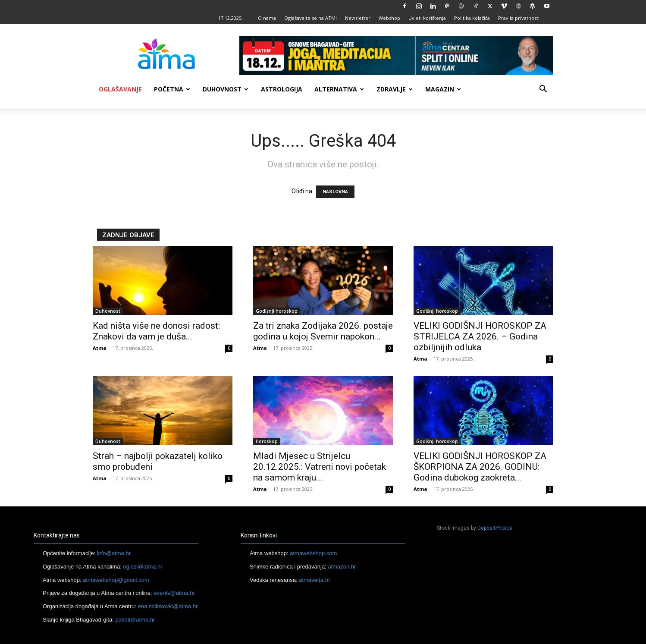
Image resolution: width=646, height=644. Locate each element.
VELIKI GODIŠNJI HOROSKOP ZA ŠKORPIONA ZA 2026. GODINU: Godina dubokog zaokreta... (480, 467)
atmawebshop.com (313, 553)
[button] (543, 90)
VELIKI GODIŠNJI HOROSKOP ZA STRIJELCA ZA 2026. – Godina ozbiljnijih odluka (480, 336)
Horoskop (267, 441)
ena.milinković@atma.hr (168, 606)
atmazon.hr (342, 567)
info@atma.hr (114, 553)
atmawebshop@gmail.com (116, 580)
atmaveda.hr (314, 580)
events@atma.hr (174, 593)
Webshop (389, 18)
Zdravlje (395, 89)
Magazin (443, 89)
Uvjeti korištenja (427, 18)
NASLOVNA (335, 192)
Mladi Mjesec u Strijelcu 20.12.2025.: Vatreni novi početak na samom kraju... (320, 467)
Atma (100, 348)
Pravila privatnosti (519, 18)
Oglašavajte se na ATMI (310, 18)
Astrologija (282, 89)
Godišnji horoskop (277, 311)
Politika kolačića (472, 18)
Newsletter (358, 18)
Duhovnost (226, 89)
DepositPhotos (495, 528)
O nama (267, 18)
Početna (172, 89)
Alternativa (339, 89)
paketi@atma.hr (135, 620)
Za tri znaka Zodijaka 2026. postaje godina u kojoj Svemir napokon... (323, 331)
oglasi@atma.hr (143, 567)
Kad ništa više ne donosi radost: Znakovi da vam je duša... (156, 331)
